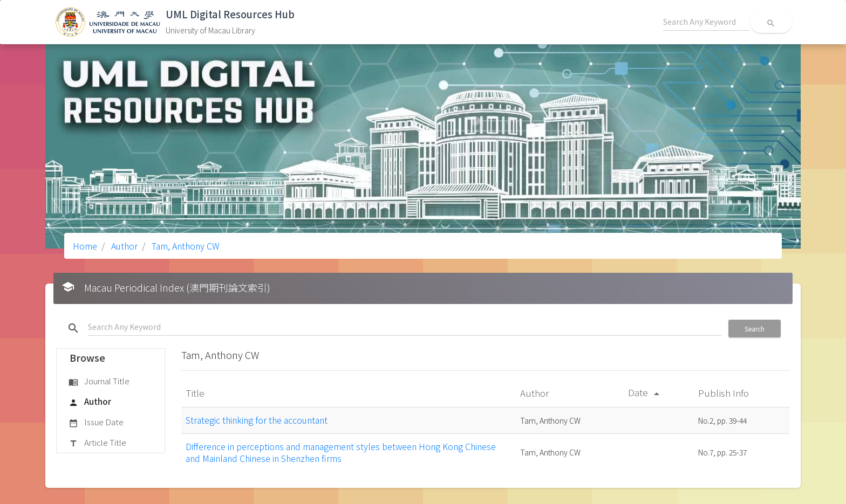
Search (755, 329)
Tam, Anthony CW (185, 246)
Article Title (97, 443)
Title (196, 393)
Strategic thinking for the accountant (257, 420)
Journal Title (99, 382)
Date (646, 392)
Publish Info (725, 393)
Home (85, 246)
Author (123, 246)
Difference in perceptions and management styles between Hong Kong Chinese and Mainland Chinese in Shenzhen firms (341, 452)
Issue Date (96, 423)
